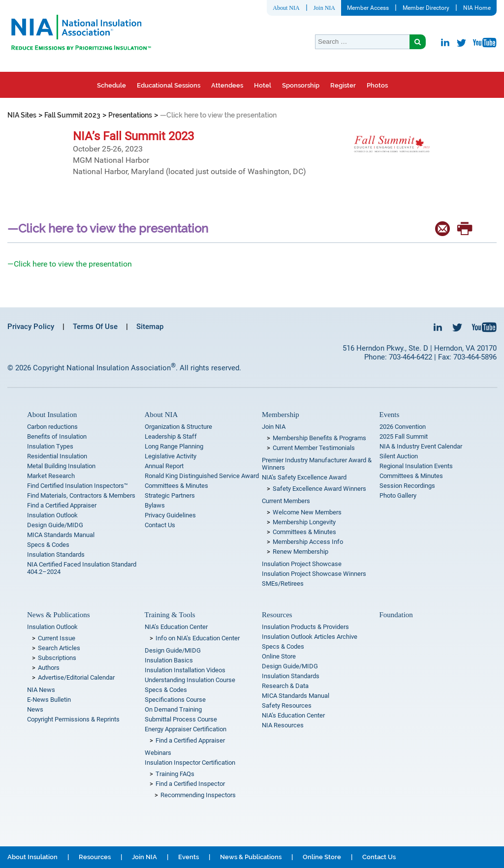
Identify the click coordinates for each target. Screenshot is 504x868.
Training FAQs (175, 774)
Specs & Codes (48, 545)
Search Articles (59, 648)
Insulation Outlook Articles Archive (310, 637)
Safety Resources (287, 705)
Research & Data (285, 686)
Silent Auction (399, 456)
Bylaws (155, 505)
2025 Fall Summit (404, 436)
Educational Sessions (169, 85)
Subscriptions (57, 658)
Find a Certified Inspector (190, 784)
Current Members (286, 501)
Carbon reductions (52, 427)
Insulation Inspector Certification (190, 763)
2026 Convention (403, 427)
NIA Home (477, 8)
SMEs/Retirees (283, 584)
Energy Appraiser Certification (186, 729)
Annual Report (164, 466)
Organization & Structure (178, 427)
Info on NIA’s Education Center (198, 638)
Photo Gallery (398, 495)
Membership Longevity (304, 522)
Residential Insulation (57, 456)
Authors (49, 668)
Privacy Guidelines (170, 515)
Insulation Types (50, 446)
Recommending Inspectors (198, 795)
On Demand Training (173, 709)
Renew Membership (300, 552)
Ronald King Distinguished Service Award (202, 476)
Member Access (368, 8)
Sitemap (150, 327)
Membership (281, 415)
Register (343, 85)
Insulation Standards (56, 554)
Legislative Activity (171, 456)
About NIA (286, 8)
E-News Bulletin (49, 700)
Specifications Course (175, 700)
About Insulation (52, 415)
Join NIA (324, 8)
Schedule (111, 85)
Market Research (51, 476)
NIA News (41, 690)
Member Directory (426, 8)
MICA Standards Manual (61, 535)
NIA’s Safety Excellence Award (304, 477)
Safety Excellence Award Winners (319, 489)
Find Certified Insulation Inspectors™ (78, 486)
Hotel (263, 85)
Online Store (279, 656)
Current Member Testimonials (314, 448)
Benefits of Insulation (57, 436)
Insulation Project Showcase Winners (314, 574)
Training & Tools (170, 615)
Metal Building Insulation (61, 466)
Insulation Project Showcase (302, 564)
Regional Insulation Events (416, 466)
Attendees (227, 85)
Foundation (396, 615)
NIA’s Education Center (176, 627)
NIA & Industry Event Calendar (421, 446)
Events (390, 415)
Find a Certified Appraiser (62, 505)
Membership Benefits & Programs (319, 438)
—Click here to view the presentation (70, 264)
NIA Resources (283, 725)
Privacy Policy (31, 327)
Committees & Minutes (176, 486)
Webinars (158, 753)
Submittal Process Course (181, 719)
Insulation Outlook (52, 515)
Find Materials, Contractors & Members (81, 495)
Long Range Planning (174, 446)
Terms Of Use (95, 327)
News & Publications (59, 615)
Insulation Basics (169, 660)
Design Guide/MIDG (55, 525)
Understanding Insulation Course (190, 680)
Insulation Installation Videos (185, 670)
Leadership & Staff (171, 436)
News (35, 709)
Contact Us (160, 525)
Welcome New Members (307, 512)
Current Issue (57, 638)
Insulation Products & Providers (305, 627)
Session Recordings (407, 486)
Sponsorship (301, 85)
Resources (277, 615)
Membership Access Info (308, 542)
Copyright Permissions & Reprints (73, 719)
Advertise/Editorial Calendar (76, 677)
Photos (377, 85)
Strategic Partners (170, 495)
